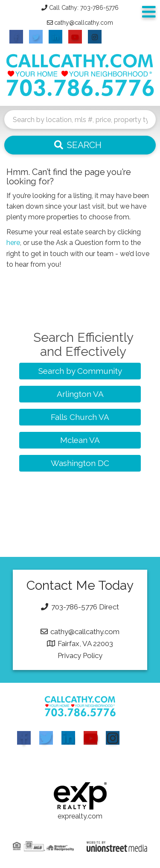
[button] (80, 145)
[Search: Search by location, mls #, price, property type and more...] (80, 119)
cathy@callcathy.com (84, 23)
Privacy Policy (80, 655)
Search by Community (80, 371)
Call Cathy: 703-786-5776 (84, 8)
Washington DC (80, 463)
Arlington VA (80, 394)
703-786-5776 (74, 607)
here (13, 243)
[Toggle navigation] (149, 12)
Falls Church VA (80, 417)
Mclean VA (80, 440)
